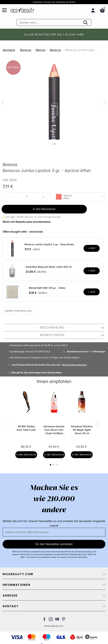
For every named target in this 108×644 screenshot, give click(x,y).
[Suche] (54, 22)
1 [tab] (51, 465)
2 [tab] (54, 465)
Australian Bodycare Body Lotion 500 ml (49, 267)
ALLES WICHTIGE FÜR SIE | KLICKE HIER (54, 34)
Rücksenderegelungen (74, 365)
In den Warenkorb (44, 209)
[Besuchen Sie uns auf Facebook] (44, 620)
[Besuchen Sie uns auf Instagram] (51, 620)
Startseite (9, 50)
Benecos (26, 50)
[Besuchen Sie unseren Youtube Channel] (57, 620)
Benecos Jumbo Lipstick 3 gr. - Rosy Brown (49, 244)
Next (105, 103)
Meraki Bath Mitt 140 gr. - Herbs (47, 288)
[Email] (54, 532)
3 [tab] (58, 465)
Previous (3, 103)
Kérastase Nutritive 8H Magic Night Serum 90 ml (82, 430)
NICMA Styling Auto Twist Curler (26, 428)
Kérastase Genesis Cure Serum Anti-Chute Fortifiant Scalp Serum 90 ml (54, 430)
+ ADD (92, 248)
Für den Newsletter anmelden (54, 544)
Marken (41, 50)
